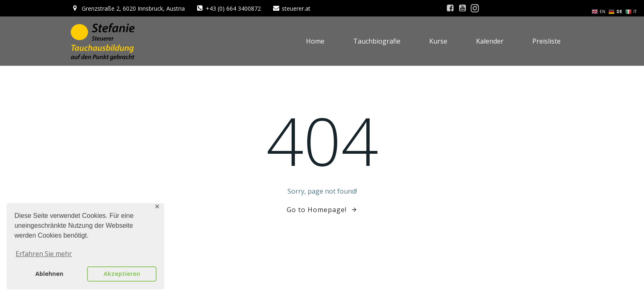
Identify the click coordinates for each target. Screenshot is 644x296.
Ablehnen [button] (49, 274)
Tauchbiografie (377, 41)
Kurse (438, 41)
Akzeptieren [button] (122, 274)
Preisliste (546, 41)
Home (315, 41)
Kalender (490, 41)
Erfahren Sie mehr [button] (44, 254)
